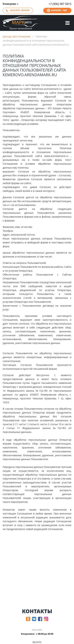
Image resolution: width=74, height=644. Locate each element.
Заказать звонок (20, 10)
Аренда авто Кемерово (17, 36)
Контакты (37, 611)
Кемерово (11, 4)
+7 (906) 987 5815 (60, 4)
